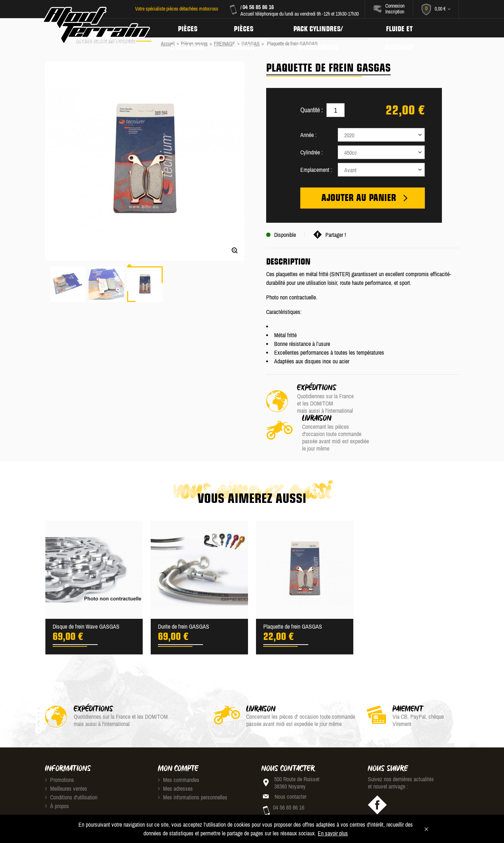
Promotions (60, 750)
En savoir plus (333, 833)
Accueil (168, 44)
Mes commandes (179, 750)
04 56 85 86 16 (258, 7)
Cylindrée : (312, 152)
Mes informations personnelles (193, 767)
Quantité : (312, 110)
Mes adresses (175, 759)
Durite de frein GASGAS (184, 597)
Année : (308, 135)
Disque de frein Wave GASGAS (86, 597)
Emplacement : (316, 170)
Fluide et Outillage (405, 28)
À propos (57, 776)
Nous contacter (290, 767)
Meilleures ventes (66, 759)
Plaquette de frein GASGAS (293, 597)
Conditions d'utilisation (71, 767)
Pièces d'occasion (188, 28)
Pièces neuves (246, 28)
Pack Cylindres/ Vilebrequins (322, 28)
